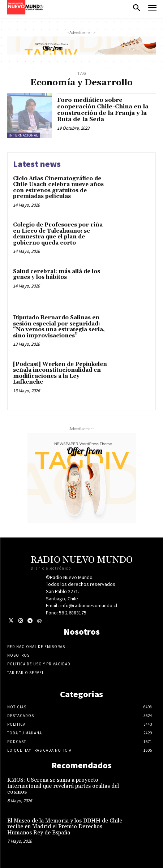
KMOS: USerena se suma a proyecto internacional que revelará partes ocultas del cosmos (63, 786)
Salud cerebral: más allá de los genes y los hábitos (57, 275)
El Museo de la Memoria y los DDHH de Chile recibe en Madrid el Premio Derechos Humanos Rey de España (65, 827)
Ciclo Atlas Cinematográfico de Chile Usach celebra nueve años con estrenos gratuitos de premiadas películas (58, 188)
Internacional (23, 135)
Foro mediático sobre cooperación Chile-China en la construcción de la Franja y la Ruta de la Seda (103, 110)
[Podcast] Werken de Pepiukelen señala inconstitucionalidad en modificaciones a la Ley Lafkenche (60, 373)
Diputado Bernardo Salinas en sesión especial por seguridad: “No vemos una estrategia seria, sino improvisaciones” (59, 327)
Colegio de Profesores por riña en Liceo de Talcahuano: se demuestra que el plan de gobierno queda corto (58, 234)
